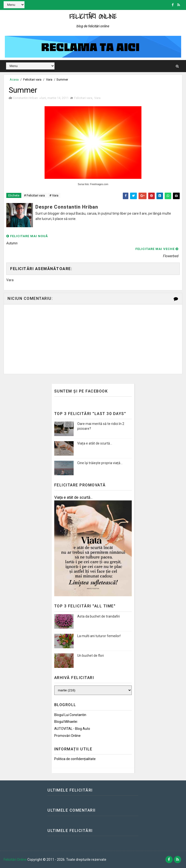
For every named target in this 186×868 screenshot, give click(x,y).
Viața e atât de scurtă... (95, 443)
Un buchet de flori (91, 656)
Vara (49, 79)
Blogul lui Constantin (70, 715)
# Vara (54, 195)
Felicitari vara (32, 79)
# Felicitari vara (34, 195)
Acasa (14, 79)
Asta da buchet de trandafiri (99, 616)
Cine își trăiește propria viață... (100, 463)
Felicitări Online (93, 16)
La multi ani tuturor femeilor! (99, 636)
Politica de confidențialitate (75, 759)
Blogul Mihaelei (66, 722)
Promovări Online (67, 736)
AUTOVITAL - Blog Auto (72, 729)
